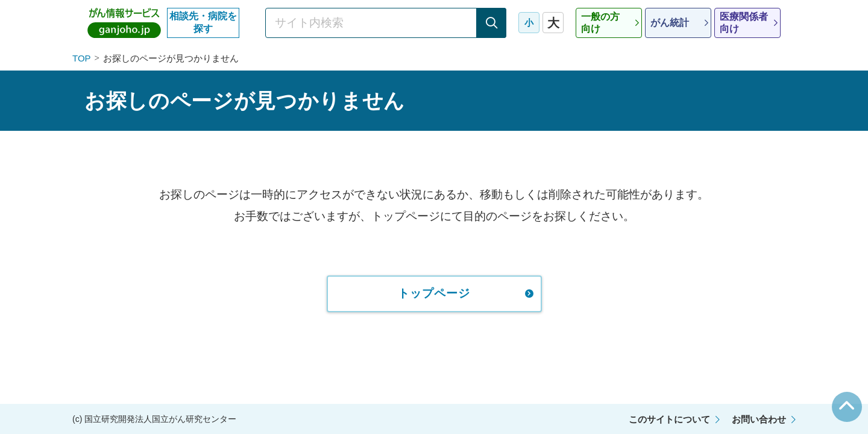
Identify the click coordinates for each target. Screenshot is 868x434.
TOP (82, 58)
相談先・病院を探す (203, 22)
